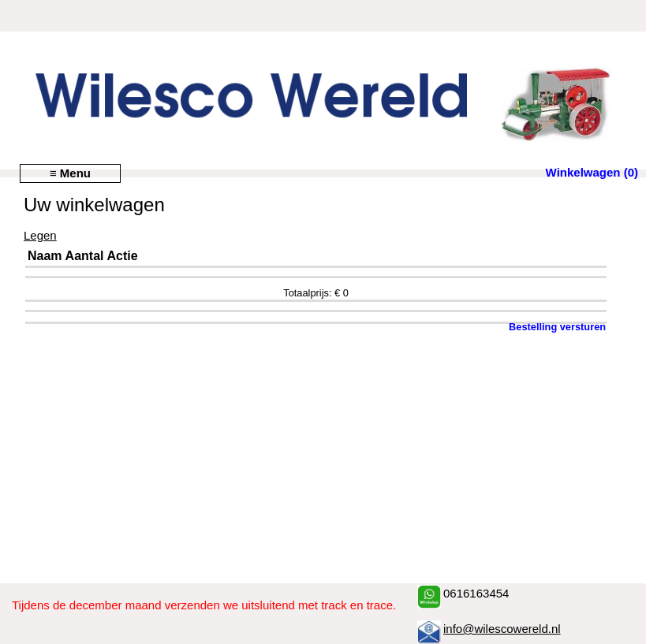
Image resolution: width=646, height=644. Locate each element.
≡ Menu (70, 173)
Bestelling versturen (557, 327)
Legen (40, 235)
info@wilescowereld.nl (502, 629)
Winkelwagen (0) (592, 172)
